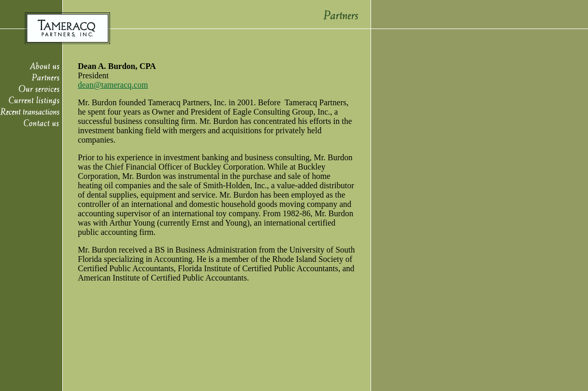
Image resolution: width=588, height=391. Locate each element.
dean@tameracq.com (113, 85)
